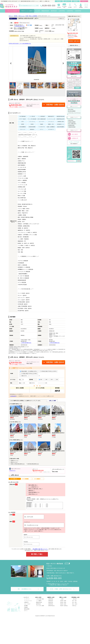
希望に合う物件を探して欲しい (32, 489)
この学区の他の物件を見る (26, 343)
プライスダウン (78, 82)
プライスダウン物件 (40, 607)
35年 (41, 380)
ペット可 (70, 80)
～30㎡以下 (75, 600)
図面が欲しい (28, 491)
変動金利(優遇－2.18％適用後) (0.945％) (28, 371)
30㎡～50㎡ (75, 602)
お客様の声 (26, 604)
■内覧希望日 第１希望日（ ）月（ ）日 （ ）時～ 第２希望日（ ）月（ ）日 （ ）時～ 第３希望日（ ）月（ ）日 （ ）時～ (44, 506)
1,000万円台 (70, 85)
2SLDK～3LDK (63, 604)
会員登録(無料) (13, 396)
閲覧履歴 (76, 1)
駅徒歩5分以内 (39, 604)
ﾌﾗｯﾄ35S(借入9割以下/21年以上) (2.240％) (48, 371)
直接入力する (24, 376)
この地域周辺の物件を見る (19, 26)
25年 (51, 380)
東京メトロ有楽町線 (33, 16)
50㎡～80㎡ (75, 604)
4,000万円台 (51, 605)
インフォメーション (28, 602)
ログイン (26, 612)
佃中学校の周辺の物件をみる (33, 464)
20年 (56, 380)
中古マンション (22, 16)
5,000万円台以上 (51, 607)
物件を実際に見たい (30, 485)
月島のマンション (14, 462)
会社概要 (26, 607)
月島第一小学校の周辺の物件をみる (18, 464)
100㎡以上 (74, 607)
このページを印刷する (75, 51)
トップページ (27, 600)
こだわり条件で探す (40, 600)
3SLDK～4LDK (63, 605)
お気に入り (67, 1)
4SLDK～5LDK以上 (64, 607)
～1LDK (62, 600)
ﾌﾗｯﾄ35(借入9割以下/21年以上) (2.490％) (29, 374)
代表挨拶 (26, 609)
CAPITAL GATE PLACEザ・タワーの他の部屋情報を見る (20, 44)
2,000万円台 (78, 85)
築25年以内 (70, 82)
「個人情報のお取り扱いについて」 (40, 550)
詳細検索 (78, 88)
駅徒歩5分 (78, 80)
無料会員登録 (27, 610)
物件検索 (59, 1)
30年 (46, 380)
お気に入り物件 (52, 401)
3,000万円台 (70, 88)
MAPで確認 (29, 25)
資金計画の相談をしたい (31, 492)
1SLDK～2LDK (63, 602)
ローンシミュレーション (75, 53)
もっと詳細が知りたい (30, 487)
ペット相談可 (39, 602)
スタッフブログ (27, 605)
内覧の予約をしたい (30, 494)
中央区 (27, 16)
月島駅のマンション (15, 461)
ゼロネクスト (12, 471)
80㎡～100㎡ (75, 605)
